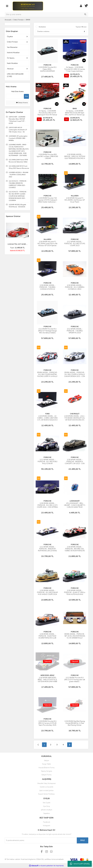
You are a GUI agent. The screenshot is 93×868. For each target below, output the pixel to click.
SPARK (28, 20)
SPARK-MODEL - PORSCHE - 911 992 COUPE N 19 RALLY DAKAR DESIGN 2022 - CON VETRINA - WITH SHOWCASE (75, 376)
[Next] (28, 236)
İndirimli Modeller (13, 53)
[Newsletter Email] (41, 840)
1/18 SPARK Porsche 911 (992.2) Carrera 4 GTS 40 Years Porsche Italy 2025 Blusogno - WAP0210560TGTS (47, 725)
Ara (26, 96)
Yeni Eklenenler (12, 47)
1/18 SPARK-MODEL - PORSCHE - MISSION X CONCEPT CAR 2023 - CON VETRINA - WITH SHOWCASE (75, 464)
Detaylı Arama (22, 103)
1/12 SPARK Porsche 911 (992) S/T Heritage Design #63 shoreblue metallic (47, 331)
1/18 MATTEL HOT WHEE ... (17, 244)
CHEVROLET (75, 414)
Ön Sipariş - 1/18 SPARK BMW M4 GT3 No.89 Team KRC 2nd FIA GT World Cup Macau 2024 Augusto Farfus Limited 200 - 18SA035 (75, 115)
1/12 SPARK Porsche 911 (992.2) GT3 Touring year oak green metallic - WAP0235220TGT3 (75, 681)
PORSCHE (47, 65)
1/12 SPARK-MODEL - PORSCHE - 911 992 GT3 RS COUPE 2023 (75, 244)
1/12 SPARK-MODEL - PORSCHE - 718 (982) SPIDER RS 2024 (75, 331)
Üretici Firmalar (12, 42)
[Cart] (86, 6)
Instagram (47, 826)
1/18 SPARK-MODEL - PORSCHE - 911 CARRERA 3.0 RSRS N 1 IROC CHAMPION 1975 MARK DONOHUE (75, 289)
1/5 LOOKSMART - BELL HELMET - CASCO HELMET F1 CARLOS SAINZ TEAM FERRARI (75, 506)
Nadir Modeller (12, 63)
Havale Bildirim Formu (46, 768)
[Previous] (7, 236)
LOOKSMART (75, 501)
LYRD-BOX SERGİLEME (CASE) (15, 75)
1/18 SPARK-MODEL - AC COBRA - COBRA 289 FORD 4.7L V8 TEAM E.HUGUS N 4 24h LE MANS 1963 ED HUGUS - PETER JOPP (47, 420)
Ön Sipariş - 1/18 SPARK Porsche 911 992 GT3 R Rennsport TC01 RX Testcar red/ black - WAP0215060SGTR (47, 115)
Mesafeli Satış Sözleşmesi (47, 783)
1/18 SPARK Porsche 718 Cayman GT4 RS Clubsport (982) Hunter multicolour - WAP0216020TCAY (47, 201)
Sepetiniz (47, 813)
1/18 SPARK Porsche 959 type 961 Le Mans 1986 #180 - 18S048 (47, 156)
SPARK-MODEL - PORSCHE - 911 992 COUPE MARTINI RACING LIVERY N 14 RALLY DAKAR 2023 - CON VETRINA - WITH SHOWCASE (47, 376)
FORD (47, 414)
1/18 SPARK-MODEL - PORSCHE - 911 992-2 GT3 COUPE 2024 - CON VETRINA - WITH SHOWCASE (47, 506)
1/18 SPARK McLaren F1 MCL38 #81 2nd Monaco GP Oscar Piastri (75, 200)
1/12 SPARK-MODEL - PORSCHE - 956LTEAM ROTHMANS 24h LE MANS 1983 (47, 550)
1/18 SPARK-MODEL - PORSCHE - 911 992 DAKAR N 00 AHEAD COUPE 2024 (47, 592)
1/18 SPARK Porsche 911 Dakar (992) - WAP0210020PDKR (47, 69)
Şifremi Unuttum (47, 810)
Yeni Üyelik (46, 803)
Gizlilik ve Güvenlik (46, 787)
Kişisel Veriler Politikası (46, 794)
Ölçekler (10, 37)
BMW (75, 109)
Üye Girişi (46, 806)
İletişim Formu (46, 775)
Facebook (47, 822)
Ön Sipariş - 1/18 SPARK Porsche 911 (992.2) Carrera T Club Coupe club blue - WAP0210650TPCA (75, 70)
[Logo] (28, 6)
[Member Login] (81, 6)
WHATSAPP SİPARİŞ (80, 864)
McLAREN (75, 196)
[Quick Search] (14, 96)
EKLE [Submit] (83, 840)
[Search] (46, 14)
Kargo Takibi (46, 764)
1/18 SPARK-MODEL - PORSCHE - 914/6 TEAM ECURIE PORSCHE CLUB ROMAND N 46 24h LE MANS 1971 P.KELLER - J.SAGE (47, 638)
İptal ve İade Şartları (47, 791)
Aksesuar (10, 69)
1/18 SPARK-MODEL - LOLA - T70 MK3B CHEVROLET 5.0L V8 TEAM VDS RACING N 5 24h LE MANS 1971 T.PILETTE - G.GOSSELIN (75, 420)
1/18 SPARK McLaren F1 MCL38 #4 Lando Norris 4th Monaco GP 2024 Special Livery (47, 245)
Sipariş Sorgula (46, 771)
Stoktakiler (42, 27)
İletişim (47, 761)
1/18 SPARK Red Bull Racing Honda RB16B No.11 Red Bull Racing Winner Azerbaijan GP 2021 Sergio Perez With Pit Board (75, 725)
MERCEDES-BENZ (47, 675)
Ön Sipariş (11, 58)
